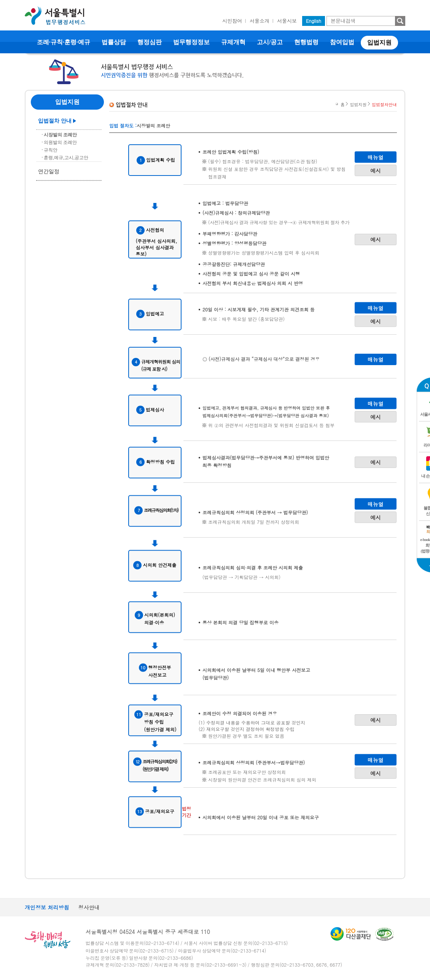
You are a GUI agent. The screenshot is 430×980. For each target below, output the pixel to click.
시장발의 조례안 (60, 135)
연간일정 (49, 172)
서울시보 (287, 21)
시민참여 (232, 21)
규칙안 (51, 150)
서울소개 (260, 21)
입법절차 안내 (55, 121)
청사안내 (89, 907)
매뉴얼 (376, 157)
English (314, 21)
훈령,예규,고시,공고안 (66, 158)
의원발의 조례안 (60, 142)
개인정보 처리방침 (47, 907)
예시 (376, 170)
